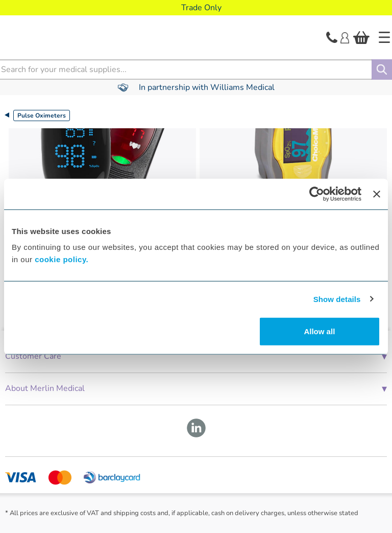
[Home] (384, 37)
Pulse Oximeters (42, 115)
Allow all (319, 331)
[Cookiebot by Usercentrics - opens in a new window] (317, 194)
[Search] (382, 69)
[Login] (345, 37)
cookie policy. (62, 259)
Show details (337, 299)
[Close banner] (377, 194)
